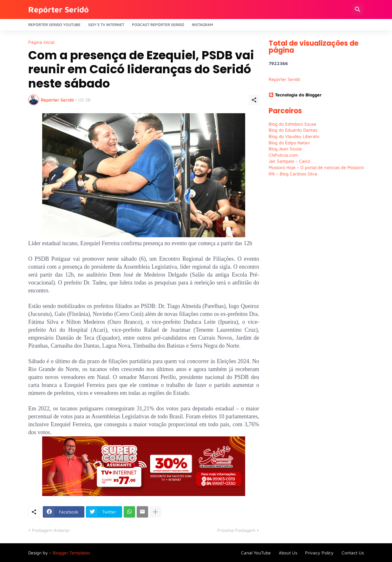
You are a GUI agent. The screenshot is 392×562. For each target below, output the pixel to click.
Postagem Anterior (51, 530)
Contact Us (353, 553)
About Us (288, 553)
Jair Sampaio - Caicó (289, 161)
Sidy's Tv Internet (106, 25)
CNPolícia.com (283, 155)
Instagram (203, 25)
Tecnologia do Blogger (295, 95)
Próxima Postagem (236, 530)
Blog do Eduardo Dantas (293, 130)
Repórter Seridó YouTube (54, 25)
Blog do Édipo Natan (289, 143)
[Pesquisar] (358, 10)
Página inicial (41, 42)
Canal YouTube (256, 553)
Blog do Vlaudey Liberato (294, 136)
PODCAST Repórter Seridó (158, 25)
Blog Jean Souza (285, 149)
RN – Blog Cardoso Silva (293, 174)
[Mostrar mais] (155, 512)
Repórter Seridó (59, 9)
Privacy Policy (319, 553)
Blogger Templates (71, 553)
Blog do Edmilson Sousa (292, 124)
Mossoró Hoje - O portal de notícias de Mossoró (316, 167)
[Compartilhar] (254, 100)
